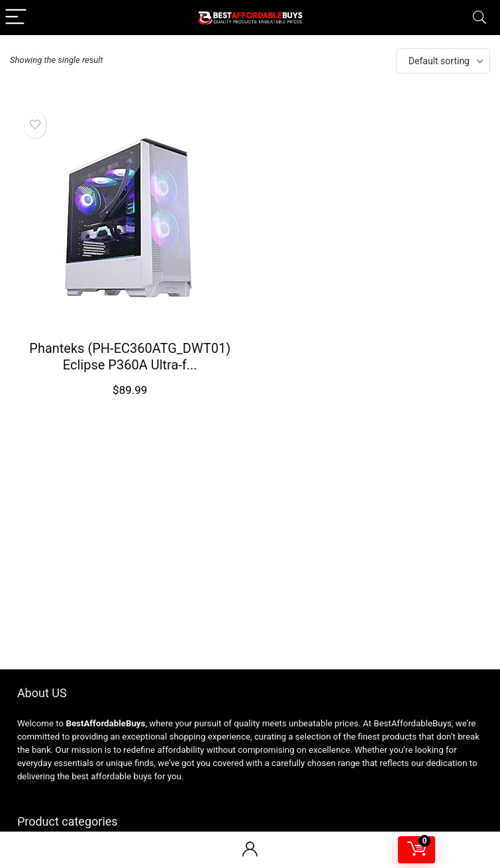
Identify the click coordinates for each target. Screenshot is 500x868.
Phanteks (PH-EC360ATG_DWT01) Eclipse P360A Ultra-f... (130, 357)
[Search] (479, 18)
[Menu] (16, 18)
